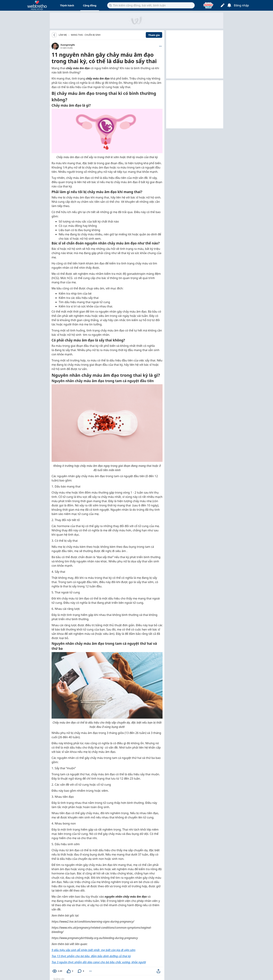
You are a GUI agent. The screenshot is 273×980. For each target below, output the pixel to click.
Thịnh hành (67, 5)
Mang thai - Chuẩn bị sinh (86, 35)
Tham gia (154, 35)
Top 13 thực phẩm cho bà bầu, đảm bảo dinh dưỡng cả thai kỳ (91, 956)
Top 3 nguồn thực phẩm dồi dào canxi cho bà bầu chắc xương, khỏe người (99, 962)
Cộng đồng (90, 5)
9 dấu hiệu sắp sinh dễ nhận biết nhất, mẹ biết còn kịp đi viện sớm (93, 950)
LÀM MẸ (63, 35)
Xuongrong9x (68, 45)
